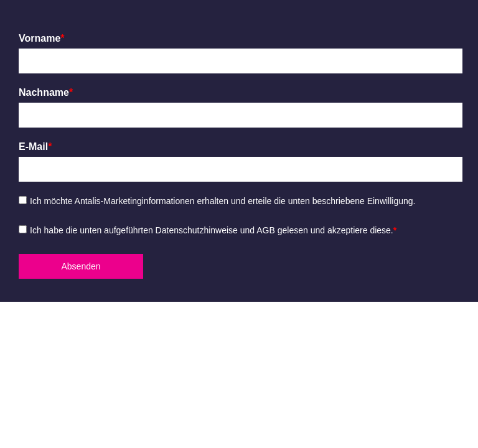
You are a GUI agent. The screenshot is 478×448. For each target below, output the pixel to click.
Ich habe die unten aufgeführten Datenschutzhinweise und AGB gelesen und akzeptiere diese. (213, 230)
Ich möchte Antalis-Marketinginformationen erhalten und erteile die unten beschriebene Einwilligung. (223, 201)
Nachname (46, 92)
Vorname (42, 38)
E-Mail (35, 147)
